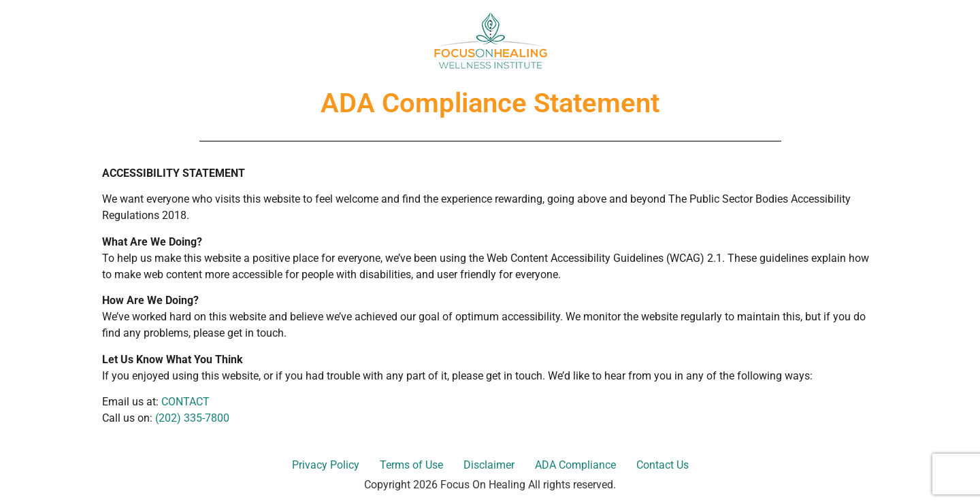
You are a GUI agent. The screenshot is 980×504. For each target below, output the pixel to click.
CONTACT (185, 402)
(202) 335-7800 (192, 418)
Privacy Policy (326, 465)
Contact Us (663, 465)
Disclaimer (489, 465)
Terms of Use (411, 465)
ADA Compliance (575, 465)
